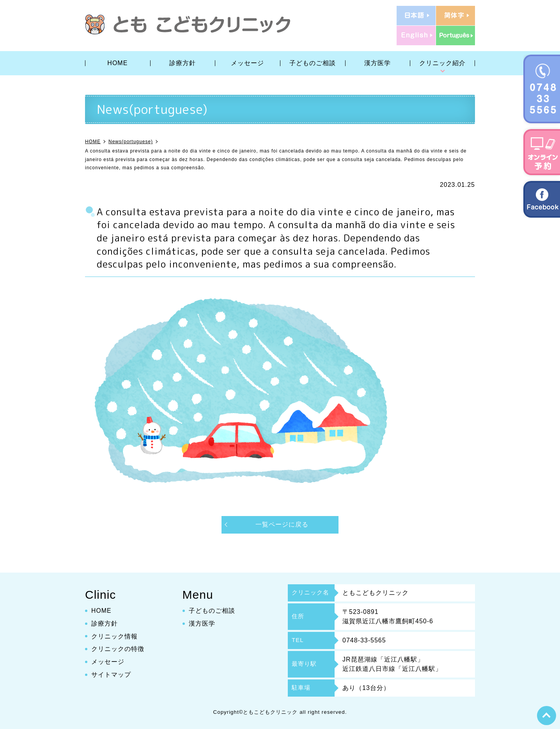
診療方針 (183, 63)
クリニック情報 (114, 636)
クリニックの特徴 (118, 649)
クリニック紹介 (442, 63)
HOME (117, 63)
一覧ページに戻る (282, 524)
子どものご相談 (313, 63)
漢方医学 (377, 63)
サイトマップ (111, 675)
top (546, 715)
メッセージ (247, 63)
